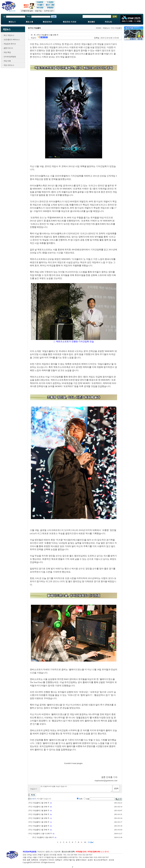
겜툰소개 (49, 852)
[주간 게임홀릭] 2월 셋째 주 (39, 807)
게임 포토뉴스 (9, 65)
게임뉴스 (106, 28)
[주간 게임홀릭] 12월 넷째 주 (43, 837)
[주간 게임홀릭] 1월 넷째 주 (39, 818)
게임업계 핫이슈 (10, 44)
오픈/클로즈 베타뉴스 (12, 40)
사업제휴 (57, 852)
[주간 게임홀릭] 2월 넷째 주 (39, 803)
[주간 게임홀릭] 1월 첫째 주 (39, 830)
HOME (98, 28)
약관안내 (41, 852)
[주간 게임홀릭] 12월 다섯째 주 (40, 834)
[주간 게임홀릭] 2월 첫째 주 (39, 814)
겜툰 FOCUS (8, 48)
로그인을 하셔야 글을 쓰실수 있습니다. (76, 789)
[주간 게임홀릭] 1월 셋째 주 (39, 822)
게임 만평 (7, 61)
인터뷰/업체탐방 (10, 57)
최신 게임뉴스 (9, 35)
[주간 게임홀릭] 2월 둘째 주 (39, 811)
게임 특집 (7, 52)
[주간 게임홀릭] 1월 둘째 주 (39, 826)
